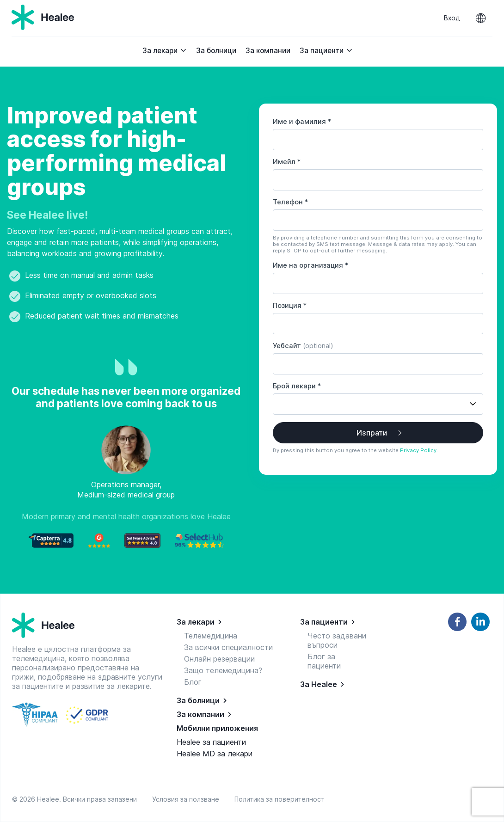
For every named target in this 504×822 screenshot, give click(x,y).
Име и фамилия (302, 121)
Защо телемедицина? (223, 670)
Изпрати (372, 433)
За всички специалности (228, 647)
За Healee (319, 684)
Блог (193, 682)
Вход (452, 18)
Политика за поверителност (280, 799)
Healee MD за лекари (215, 754)
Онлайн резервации (219, 659)
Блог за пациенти (324, 661)
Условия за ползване (187, 799)
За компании (268, 51)
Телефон (290, 202)
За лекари (165, 51)
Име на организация (310, 265)
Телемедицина (211, 636)
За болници (216, 51)
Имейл (287, 162)
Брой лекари (297, 386)
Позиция (290, 305)
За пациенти (326, 51)
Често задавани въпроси (337, 640)
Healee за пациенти (211, 742)
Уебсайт (303, 346)
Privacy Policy (418, 450)
